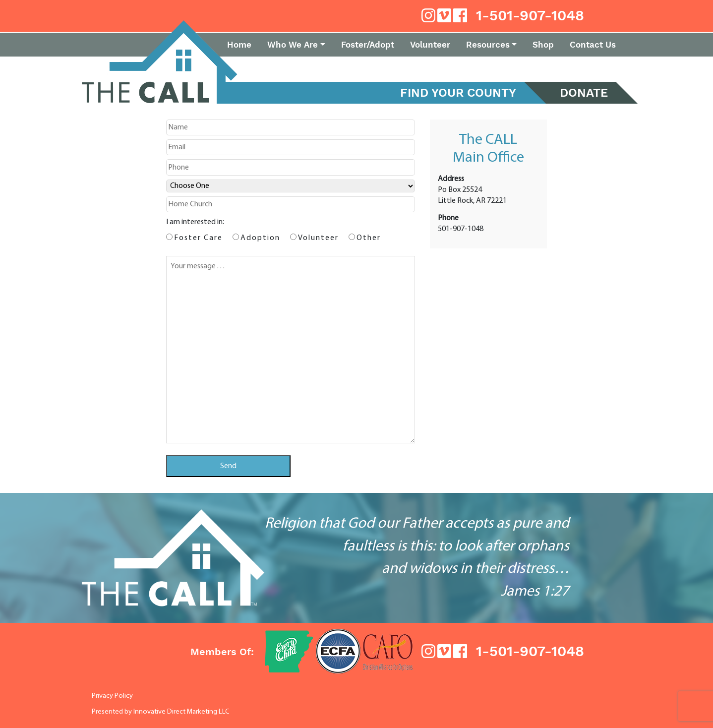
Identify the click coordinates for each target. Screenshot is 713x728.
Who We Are (293, 45)
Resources (488, 45)
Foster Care (198, 238)
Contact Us (593, 45)
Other (369, 238)
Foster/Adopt (368, 45)
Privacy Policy (112, 696)
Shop (543, 45)
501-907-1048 (461, 229)
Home (239, 45)
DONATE (584, 93)
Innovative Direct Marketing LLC (181, 712)
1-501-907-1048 (530, 15)
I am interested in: (195, 222)
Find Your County (458, 93)
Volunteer (430, 45)
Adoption (260, 238)
